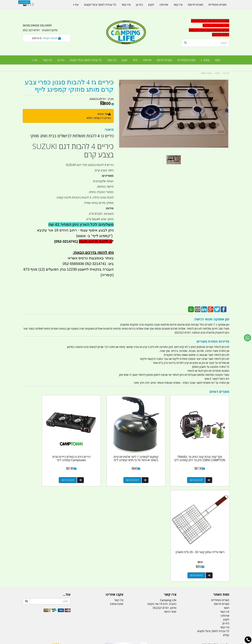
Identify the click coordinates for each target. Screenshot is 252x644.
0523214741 (161, 501)
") (112, 236)
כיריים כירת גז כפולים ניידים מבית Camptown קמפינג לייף (100, 447)
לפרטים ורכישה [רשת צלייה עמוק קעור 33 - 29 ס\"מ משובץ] (43, 468)
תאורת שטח (98, 623)
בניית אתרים (113, 642)
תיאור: (109, 129)
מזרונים (70, 623)
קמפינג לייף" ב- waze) (93, 236)
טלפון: (173, 501)
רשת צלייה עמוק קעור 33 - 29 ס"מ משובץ (47, 447)
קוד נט (121, 642)
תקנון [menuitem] (125, 60)
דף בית (226, 73)
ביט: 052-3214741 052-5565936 (88, 264)
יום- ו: (198, 577)
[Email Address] (25, 5)
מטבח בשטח (206, 73)
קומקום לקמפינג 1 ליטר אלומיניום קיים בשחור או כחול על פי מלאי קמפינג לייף (153, 448)
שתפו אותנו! (117, 497)
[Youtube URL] (28, 5)
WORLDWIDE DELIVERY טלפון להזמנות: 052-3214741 (40, 28)
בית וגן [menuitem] (61, 60)
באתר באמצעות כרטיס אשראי (91, 258)
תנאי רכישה (170, 505)
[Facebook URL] (33, 5)
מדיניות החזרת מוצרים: (213, 341)
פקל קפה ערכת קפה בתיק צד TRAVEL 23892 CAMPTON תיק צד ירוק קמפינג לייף (205, 448)
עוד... (67, 488)
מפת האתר (221, 488)
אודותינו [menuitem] (147, 60)
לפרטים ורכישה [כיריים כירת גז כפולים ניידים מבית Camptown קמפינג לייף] (96, 468)
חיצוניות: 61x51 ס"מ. (101, 214)
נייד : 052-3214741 (218, 544)
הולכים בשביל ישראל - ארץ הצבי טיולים (126, 564)
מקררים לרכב (83, 623)
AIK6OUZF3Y (97, 99)
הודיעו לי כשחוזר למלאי (99, 118)
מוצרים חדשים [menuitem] (164, 60)
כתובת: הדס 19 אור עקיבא (162, 497)
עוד (35, 60)
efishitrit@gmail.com (216, 551)
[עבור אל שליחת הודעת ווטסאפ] (247, 338)
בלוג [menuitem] (135, 60)
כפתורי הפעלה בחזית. (101, 192)
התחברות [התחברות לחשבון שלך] (24, 2)
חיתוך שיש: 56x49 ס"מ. (100, 219)
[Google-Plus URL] (31, 5)
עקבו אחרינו (115, 488)
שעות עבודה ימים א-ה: (206, 563)
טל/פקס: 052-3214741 (215, 538)
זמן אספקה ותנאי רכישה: (212, 319)
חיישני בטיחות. (105, 187)
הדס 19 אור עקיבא (219, 557)
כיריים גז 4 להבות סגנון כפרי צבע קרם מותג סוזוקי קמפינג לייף (69, 86)
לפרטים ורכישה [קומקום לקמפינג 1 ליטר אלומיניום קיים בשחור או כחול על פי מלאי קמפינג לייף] (149, 468)
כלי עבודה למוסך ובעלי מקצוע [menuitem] (86, 60)
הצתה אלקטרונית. (103, 181)
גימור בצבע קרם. (104, 170)
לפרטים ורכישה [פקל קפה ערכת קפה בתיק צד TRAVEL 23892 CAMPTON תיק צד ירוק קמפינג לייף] (202, 468)
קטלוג (217, 73)
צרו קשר (170, 488)
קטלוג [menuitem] (205, 60)
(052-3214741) (66, 241)
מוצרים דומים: (219, 392)
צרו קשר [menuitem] (112, 60)
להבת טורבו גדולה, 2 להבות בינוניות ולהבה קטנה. (85, 197)
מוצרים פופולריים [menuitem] (186, 60)
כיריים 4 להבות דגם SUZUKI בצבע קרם (73, 150)
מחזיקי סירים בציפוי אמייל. (99, 203)
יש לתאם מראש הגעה (96, 241)
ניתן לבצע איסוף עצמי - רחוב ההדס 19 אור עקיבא (75, 230)
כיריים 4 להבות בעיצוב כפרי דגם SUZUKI (90, 165)
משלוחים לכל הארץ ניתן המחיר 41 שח (81, 224)
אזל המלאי (103, 114)
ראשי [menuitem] (218, 60)
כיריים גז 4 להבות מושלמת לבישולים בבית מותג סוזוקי (72, 136)
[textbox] (206, 28)
